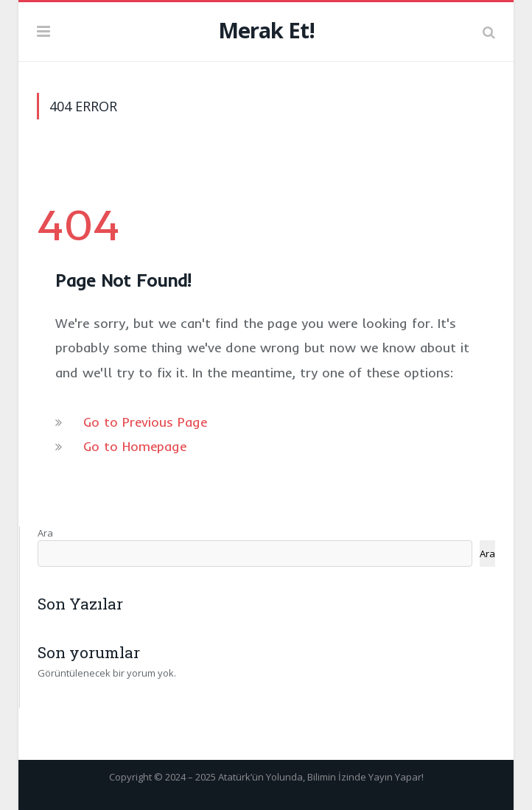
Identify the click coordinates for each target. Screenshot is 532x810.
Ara (45, 533)
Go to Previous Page (145, 422)
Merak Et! (266, 30)
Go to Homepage (135, 446)
